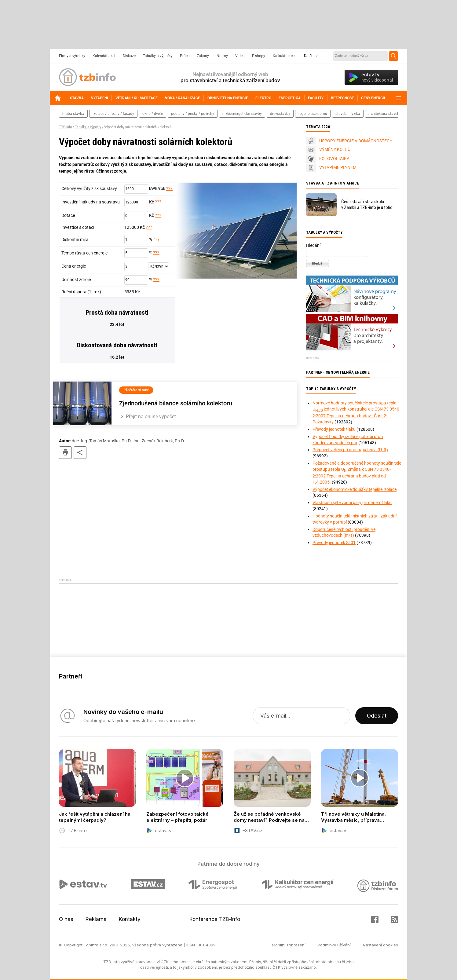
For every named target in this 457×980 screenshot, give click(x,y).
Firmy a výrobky (72, 56)
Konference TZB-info (215, 919)
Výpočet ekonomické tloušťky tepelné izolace (355, 489)
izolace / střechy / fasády (113, 114)
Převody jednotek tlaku (334, 429)
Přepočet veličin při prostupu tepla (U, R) (350, 450)
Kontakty (130, 919)
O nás (66, 919)
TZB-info (65, 127)
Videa (240, 56)
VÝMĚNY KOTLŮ (335, 149)
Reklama (96, 919)
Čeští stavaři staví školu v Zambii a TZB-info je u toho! (367, 205)
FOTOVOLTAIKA (334, 159)
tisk (65, 453)
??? (169, 188)
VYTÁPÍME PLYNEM (338, 167)
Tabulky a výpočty (158, 56)
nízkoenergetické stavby (242, 114)
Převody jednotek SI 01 (334, 543)
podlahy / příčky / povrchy (193, 114)
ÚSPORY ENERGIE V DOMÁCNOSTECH (356, 141)
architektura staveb (383, 114)
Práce (185, 56)
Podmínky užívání (334, 945)
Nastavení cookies (380, 945)
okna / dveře (153, 114)
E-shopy (259, 56)
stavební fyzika (348, 114)
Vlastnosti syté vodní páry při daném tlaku (352, 503)
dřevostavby (280, 114)
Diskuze (129, 56)
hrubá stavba (73, 114)
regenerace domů (313, 114)
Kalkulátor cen (285, 56)
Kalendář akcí (104, 56)
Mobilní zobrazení (289, 945)
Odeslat (377, 716)
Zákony (203, 56)
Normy (222, 56)
